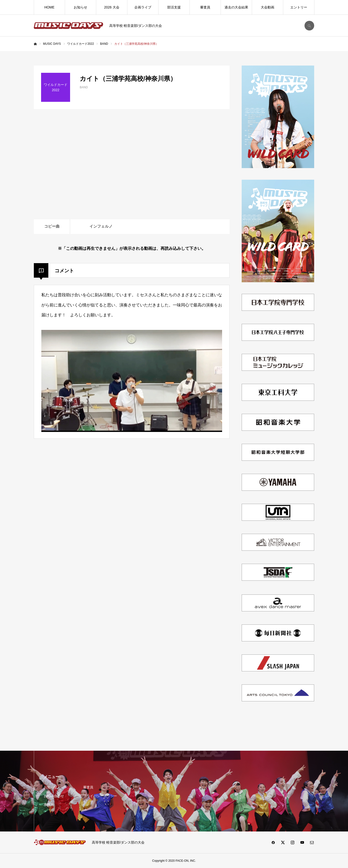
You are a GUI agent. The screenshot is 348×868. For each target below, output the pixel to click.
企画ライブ (143, 7)
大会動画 (268, 7)
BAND (84, 87)
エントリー (299, 7)
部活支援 (174, 7)
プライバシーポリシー (100, 796)
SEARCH (309, 26)
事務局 (49, 805)
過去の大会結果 (236, 7)
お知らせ (80, 7)
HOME (49, 7)
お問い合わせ (54, 796)
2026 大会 (112, 7)
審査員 (205, 7)
